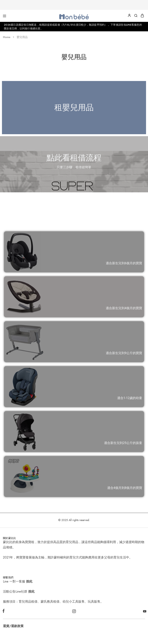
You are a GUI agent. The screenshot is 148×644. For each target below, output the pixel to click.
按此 (29, 581)
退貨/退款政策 (13, 626)
